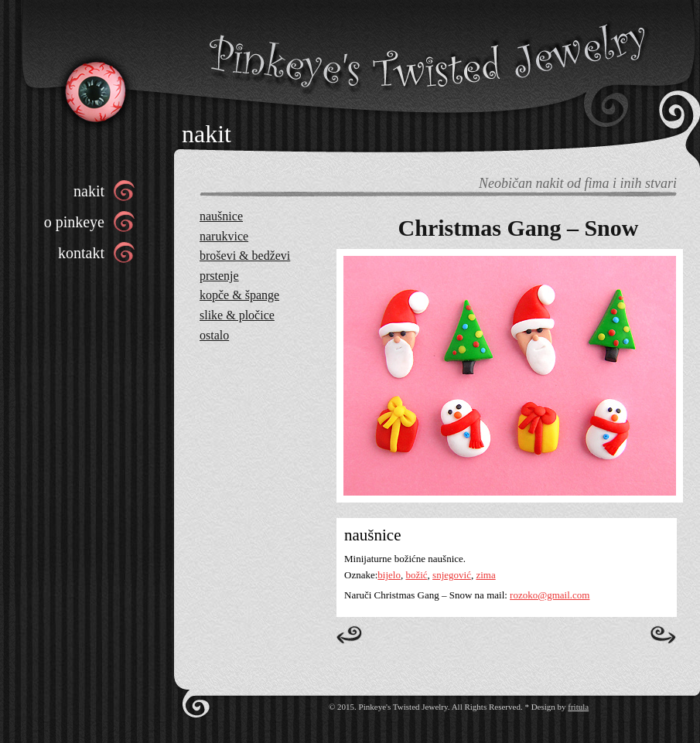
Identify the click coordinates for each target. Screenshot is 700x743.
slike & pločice (237, 315)
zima (485, 575)
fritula (578, 707)
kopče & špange (239, 295)
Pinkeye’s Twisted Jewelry (94, 91)
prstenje (219, 276)
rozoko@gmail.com (550, 595)
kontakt (81, 253)
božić (416, 575)
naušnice (221, 216)
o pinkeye (74, 222)
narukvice (224, 236)
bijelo (389, 575)
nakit (89, 191)
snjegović (452, 575)
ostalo (214, 335)
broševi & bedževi (245, 256)
